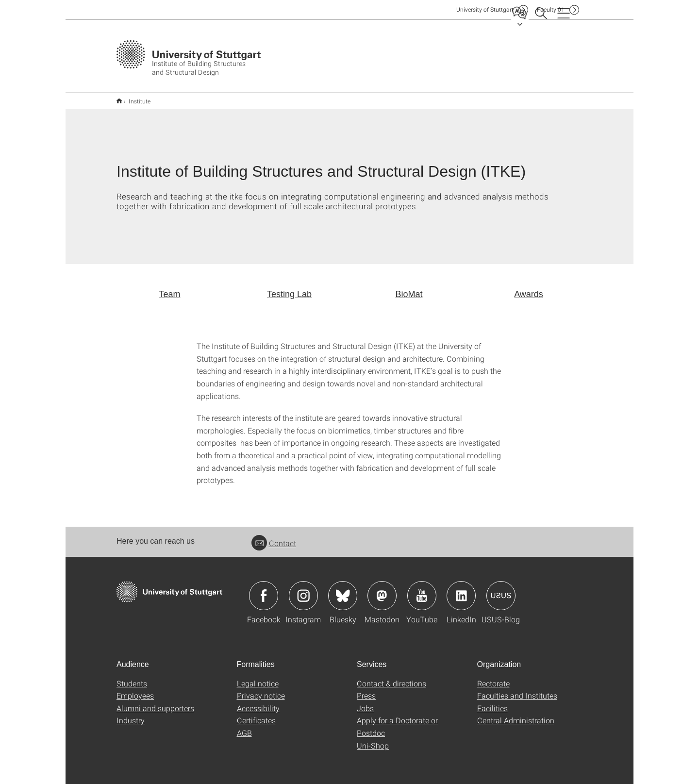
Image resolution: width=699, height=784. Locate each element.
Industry (131, 714)
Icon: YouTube (422, 589)
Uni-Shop (373, 739)
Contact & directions (391, 677)
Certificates (256, 714)
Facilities (492, 702)
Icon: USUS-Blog (501, 589)
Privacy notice (261, 689)
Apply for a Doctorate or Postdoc (397, 720)
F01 (551, 9)
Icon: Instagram (303, 589)
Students (132, 677)
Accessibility (258, 702)
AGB (244, 726)
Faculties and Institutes (517, 689)
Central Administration (516, 714)
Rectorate (493, 677)
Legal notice (258, 677)
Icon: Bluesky (343, 589)
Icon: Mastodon (382, 589)
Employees (135, 689)
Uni (485, 9)
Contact (274, 537)
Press (366, 689)
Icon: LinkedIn (461, 589)
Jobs (365, 702)
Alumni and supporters (155, 702)
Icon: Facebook (264, 589)
